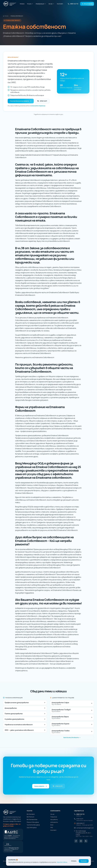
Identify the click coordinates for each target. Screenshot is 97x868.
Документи (54, 822)
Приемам (84, 861)
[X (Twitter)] (86, 841)
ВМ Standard (31, 814)
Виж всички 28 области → (72, 737)
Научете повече (62, 862)
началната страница (38, 106)
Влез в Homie (87, 4)
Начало (22, 4)
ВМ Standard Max (32, 819)
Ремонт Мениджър (33, 822)
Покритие (54, 817)
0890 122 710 (73, 4)
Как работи (54, 819)
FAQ (52, 827)
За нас (51, 4)
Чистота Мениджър (33, 825)
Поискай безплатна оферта (21, 101)
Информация (41, 4)
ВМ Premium (31, 817)
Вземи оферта (41, 786)
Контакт (60, 4)
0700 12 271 (42, 101)
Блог (52, 825)
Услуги (30, 4)
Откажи (74, 861)
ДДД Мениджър (32, 827)
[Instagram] (81, 841)
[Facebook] (76, 841)
